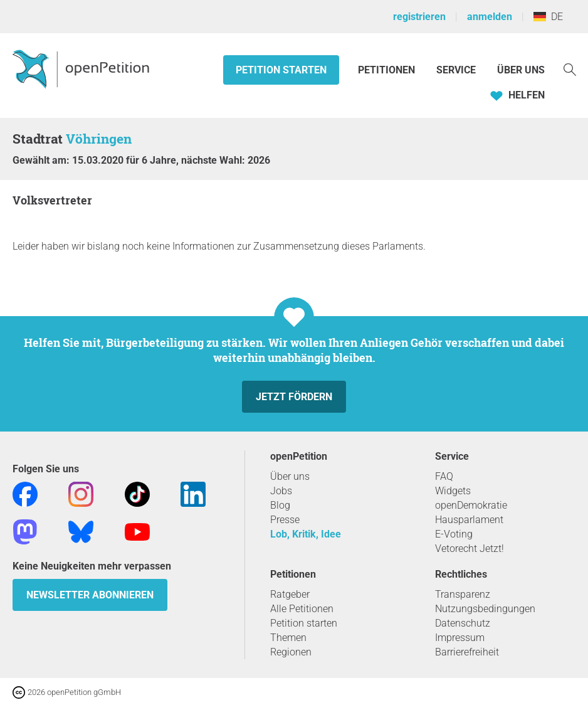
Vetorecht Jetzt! (470, 549)
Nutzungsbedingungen (485, 609)
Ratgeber (290, 594)
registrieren (419, 17)
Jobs (281, 491)
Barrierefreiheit (467, 652)
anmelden (490, 17)
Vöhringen (99, 139)
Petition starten (281, 70)
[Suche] (570, 69)
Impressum (460, 638)
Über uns (290, 476)
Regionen (291, 652)
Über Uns (521, 70)
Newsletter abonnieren (90, 595)
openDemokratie (471, 505)
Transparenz (463, 594)
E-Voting (454, 534)
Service (456, 70)
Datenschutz (463, 623)
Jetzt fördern (294, 397)
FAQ (444, 476)
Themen (288, 638)
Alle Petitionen (302, 609)
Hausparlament (469, 520)
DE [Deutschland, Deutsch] (548, 17)
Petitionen (388, 70)
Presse (285, 520)
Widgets (453, 491)
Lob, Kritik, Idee (306, 534)
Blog (280, 505)
